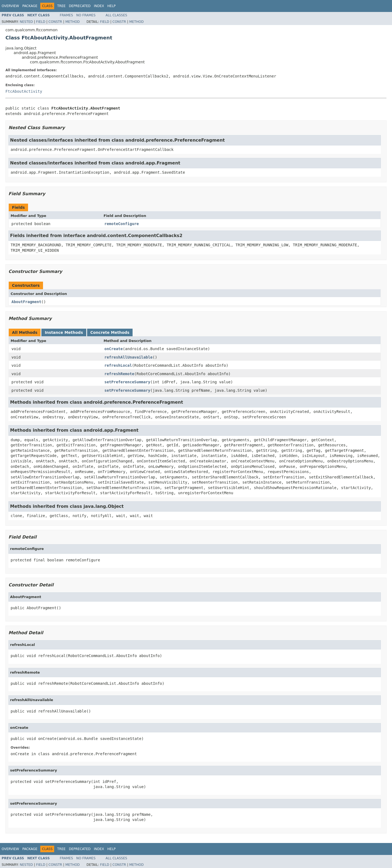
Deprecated (80, 6)
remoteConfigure (122, 224)
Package (30, 6)
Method (73, 22)
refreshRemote (120, 374)
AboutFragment (26, 302)
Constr (55, 22)
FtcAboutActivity (24, 91)
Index (99, 6)
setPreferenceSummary (128, 382)
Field (41, 22)
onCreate (114, 349)
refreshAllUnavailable (129, 357)
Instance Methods (64, 332)
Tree (61, 6)
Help (111, 6)
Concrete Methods (110, 332)
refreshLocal (118, 365)
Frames (67, 15)
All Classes (116, 15)
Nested (26, 22)
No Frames (86, 15)
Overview (10, 6)
